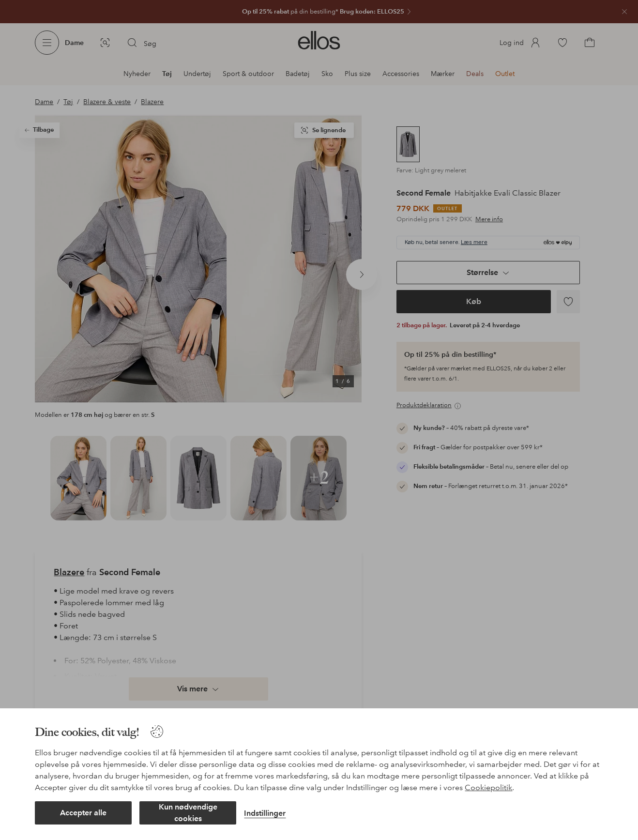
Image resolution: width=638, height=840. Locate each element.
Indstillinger (265, 813)
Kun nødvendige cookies (188, 813)
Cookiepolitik (488, 787)
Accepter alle (83, 813)
